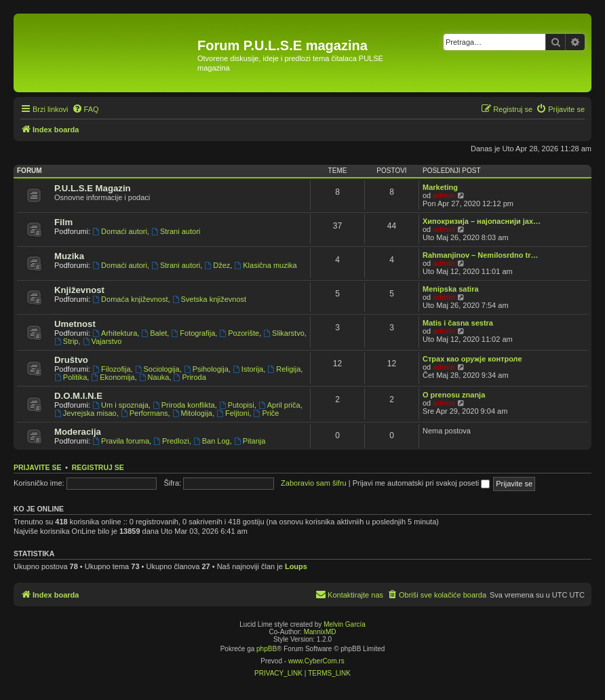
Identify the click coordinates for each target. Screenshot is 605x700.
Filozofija (111, 369)
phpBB (267, 649)
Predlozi (171, 441)
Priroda (190, 377)
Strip (66, 341)
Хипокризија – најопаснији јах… (482, 221)
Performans (144, 413)
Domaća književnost (130, 299)
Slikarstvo (284, 333)
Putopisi (237, 405)
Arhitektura (115, 333)
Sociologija (157, 369)
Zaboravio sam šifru (314, 483)
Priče (267, 413)
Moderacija (78, 432)
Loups (296, 566)
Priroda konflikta (184, 405)
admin (444, 195)
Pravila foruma (121, 441)
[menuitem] (85, 109)
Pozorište (239, 333)
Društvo (71, 360)
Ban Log (212, 441)
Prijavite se (37, 467)
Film (63, 222)
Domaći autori (120, 231)
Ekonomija (113, 377)
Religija (284, 369)
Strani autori (176, 231)
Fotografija (193, 333)
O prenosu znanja (454, 395)
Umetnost (75, 324)
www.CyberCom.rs (316, 661)
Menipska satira (451, 289)
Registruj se (98, 467)
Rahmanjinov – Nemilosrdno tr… (481, 255)
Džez (217, 265)
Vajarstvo (102, 341)
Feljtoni (233, 413)
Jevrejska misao (85, 413)
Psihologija (206, 369)
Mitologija (192, 413)
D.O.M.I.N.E (78, 396)
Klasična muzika (265, 265)
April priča (279, 405)
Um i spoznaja (120, 405)
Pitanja (250, 441)
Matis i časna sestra (458, 323)
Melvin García (345, 624)
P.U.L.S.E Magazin (93, 188)
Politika (71, 377)
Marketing (440, 187)
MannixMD (320, 632)
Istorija (248, 369)
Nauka (154, 377)
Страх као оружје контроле (472, 359)
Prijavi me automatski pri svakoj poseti (422, 483)
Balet (154, 333)
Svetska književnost (209, 299)
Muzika (69, 256)
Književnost (79, 290)
